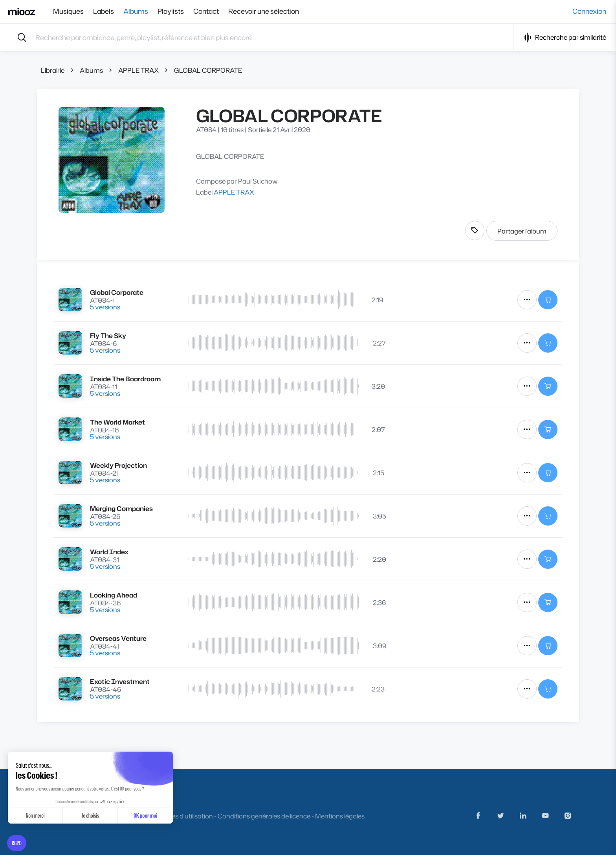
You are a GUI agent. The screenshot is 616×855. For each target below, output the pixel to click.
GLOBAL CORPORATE (208, 70)
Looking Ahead (114, 595)
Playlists (171, 11)
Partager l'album (522, 231)
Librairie (53, 70)
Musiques (68, 11)
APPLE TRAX (138, 70)
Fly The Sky (108, 336)
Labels (104, 11)
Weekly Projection (118, 465)
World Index (109, 552)
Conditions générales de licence (264, 816)
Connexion (589, 11)
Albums (136, 11)
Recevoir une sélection (264, 11)
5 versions (105, 307)
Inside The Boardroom (125, 379)
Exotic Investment (120, 681)
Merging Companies (121, 508)
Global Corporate (117, 292)
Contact (206, 11)
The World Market (117, 422)
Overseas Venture (118, 638)
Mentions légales (340, 816)
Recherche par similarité (565, 38)
